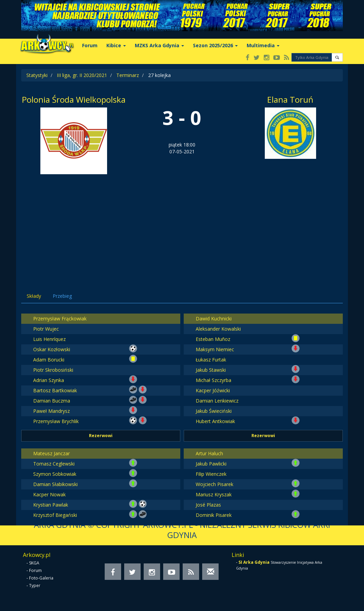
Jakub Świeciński (214, 411)
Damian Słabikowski (55, 484)
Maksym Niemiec (215, 349)
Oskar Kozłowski (52, 349)
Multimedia (263, 45)
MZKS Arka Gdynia (159, 45)
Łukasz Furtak (211, 360)
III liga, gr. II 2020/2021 (82, 75)
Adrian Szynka (49, 380)
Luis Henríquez (49, 339)
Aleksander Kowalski (218, 329)
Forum (90, 45)
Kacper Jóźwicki (213, 390)
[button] (337, 57)
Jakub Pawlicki (211, 464)
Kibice (116, 45)
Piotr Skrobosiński (53, 370)
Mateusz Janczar (51, 453)
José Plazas (208, 505)
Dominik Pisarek (214, 515)
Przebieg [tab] (62, 296)
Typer (35, 585)
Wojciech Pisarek (214, 484)
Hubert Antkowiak (215, 421)
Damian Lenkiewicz (217, 401)
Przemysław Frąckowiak (60, 319)
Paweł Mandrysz (51, 411)
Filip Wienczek (211, 474)
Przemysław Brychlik (56, 421)
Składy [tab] (34, 296)
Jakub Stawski (211, 370)
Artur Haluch (209, 453)
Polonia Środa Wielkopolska (74, 99)
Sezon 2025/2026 (215, 45)
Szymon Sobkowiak (55, 474)
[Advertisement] (182, 226)
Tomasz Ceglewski (54, 464)
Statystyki (37, 75)
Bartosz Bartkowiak (55, 390)
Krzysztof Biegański (55, 515)
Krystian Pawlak (51, 505)
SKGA (34, 563)
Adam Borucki (49, 360)
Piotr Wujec (46, 329)
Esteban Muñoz (213, 339)
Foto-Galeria (41, 578)
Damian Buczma (52, 401)
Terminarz (128, 75)
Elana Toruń (290, 99)
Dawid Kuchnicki (214, 319)
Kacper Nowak (49, 494)
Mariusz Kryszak (214, 494)
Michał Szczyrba (213, 380)
